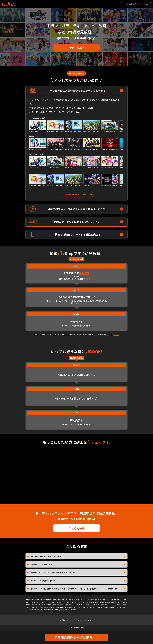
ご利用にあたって (65, 620)
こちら (79, 303)
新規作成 (84, 273)
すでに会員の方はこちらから (136, 4)
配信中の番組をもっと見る (76, 194)
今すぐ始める (76, 48)
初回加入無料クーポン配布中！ (76, 637)
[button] (121, 126)
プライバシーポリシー (86, 620)
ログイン (91, 279)
